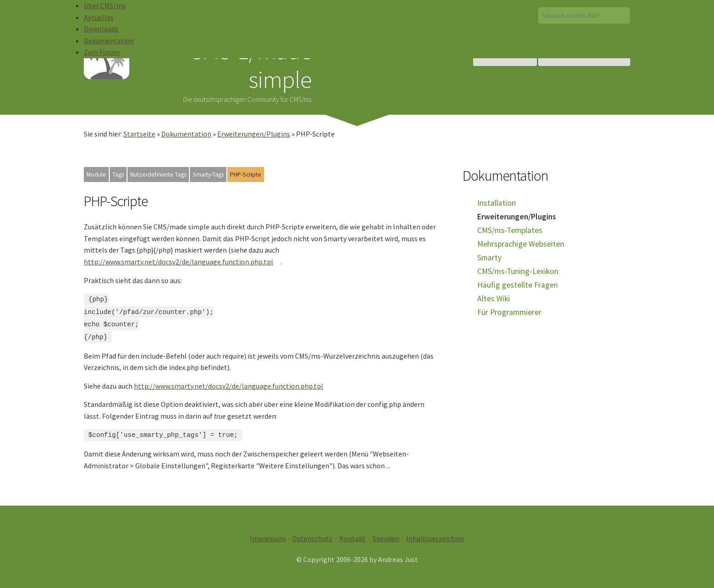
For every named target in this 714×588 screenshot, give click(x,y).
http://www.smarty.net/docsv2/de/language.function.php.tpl (178, 262)
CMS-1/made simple (250, 65)
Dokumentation (186, 134)
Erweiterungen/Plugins (254, 134)
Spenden (386, 534)
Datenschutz (312, 534)
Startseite (139, 134)
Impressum (268, 534)
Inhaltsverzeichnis (435, 534)
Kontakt (352, 534)
